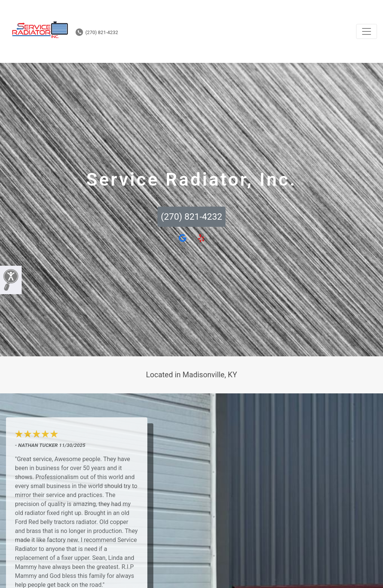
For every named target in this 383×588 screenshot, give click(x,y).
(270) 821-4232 (97, 32)
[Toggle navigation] (367, 31)
